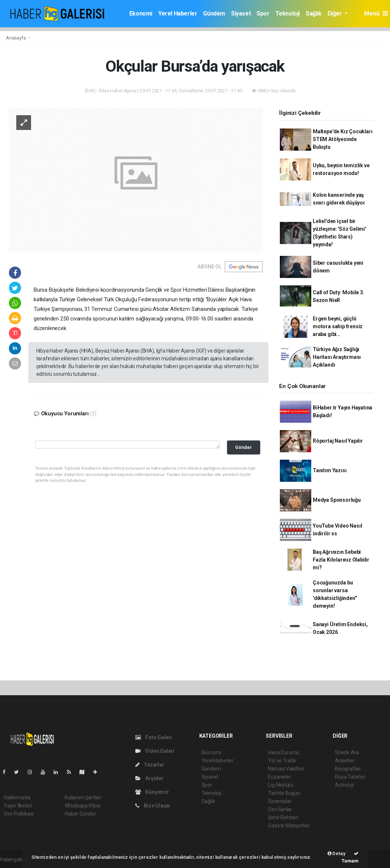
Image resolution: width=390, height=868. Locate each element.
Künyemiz (152, 792)
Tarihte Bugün (284, 793)
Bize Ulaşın (153, 806)
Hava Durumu (284, 752)
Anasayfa (16, 38)
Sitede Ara (347, 752)
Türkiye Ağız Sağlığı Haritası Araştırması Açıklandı (337, 357)
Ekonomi (141, 13)
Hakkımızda (17, 797)
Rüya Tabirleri (350, 777)
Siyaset (241, 13)
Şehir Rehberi (283, 817)
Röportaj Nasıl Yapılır (338, 441)
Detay (337, 853)
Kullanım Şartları (83, 797)
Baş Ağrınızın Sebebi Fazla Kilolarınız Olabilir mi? (341, 560)
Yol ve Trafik (282, 761)
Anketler (345, 761)
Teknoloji (288, 13)
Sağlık (314, 13)
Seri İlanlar (280, 809)
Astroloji (344, 785)
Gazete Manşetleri (289, 826)
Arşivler (150, 778)
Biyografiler (348, 769)
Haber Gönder (80, 814)
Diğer (335, 13)
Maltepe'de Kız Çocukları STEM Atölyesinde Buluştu (342, 139)
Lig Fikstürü (281, 785)
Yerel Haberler (178, 13)
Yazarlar (150, 765)
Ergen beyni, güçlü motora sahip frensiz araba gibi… (338, 326)
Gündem (214, 13)
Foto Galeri (154, 737)
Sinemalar (280, 801)
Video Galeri (155, 751)
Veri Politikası (19, 814)
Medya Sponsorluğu (337, 500)
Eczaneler (279, 777)
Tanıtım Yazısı (330, 470)
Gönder (243, 447)
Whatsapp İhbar (83, 806)
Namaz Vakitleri (286, 769)
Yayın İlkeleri (18, 806)
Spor (263, 13)
